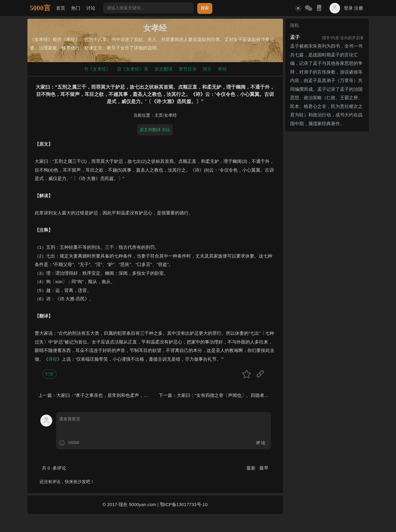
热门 (76, 8)
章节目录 (188, 69)
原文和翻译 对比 (155, 130)
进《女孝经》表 (133, 69)
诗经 (53, 359)
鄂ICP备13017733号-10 (184, 504)
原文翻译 (163, 69)
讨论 (91, 8)
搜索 (205, 8)
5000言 (40, 8)
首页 (61, 8)
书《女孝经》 (97, 69)
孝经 (222, 69)
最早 (264, 468)
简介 (207, 69)
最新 (252, 468)
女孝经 (170, 115)
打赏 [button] (49, 374)
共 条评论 (54, 468)
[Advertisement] (327, 224)
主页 (159, 115)
